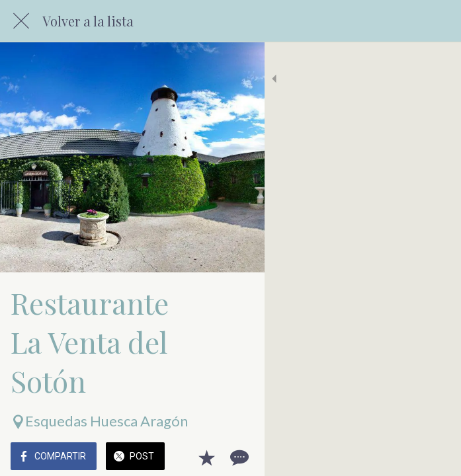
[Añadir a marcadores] (403, 457)
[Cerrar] (21, 21)
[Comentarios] (435, 457)
